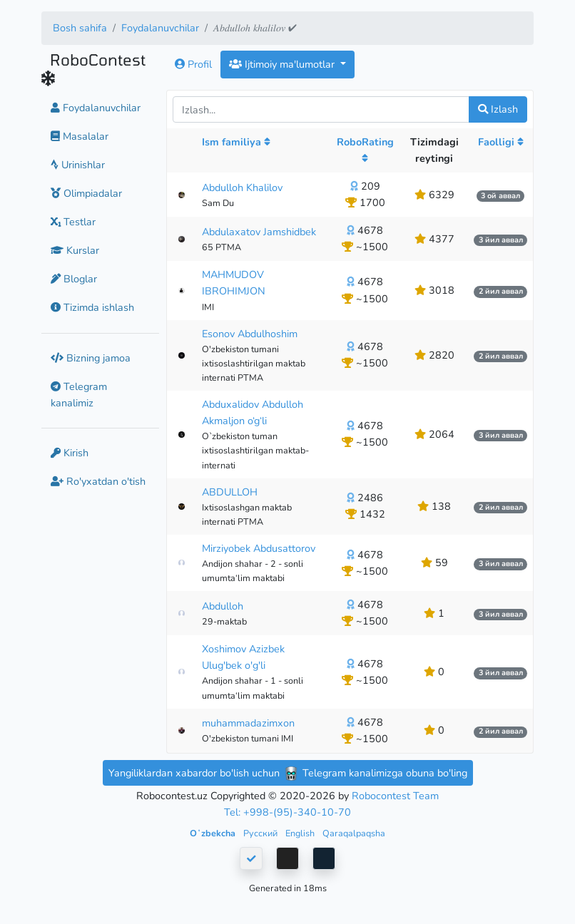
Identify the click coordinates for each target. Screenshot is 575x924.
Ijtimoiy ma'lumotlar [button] (283, 64)
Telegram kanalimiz (79, 395)
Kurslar (75, 250)
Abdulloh (223, 606)
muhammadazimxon (248, 723)
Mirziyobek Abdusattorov (259, 548)
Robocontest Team (395, 796)
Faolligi (501, 142)
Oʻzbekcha (214, 833)
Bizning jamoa (91, 358)
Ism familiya (236, 142)
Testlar (73, 222)
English (301, 833)
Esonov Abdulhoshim (250, 334)
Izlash (498, 109)
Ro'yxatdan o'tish (98, 481)
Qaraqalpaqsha (354, 833)
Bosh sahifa (80, 28)
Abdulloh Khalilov (242, 188)
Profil (193, 64)
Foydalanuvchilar (160, 28)
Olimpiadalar (86, 193)
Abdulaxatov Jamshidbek (259, 232)
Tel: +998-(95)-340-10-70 (287, 812)
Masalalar (80, 136)
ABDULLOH (230, 492)
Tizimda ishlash (92, 307)
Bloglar (74, 279)
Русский (261, 833)
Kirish (70, 453)
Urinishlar (78, 165)
